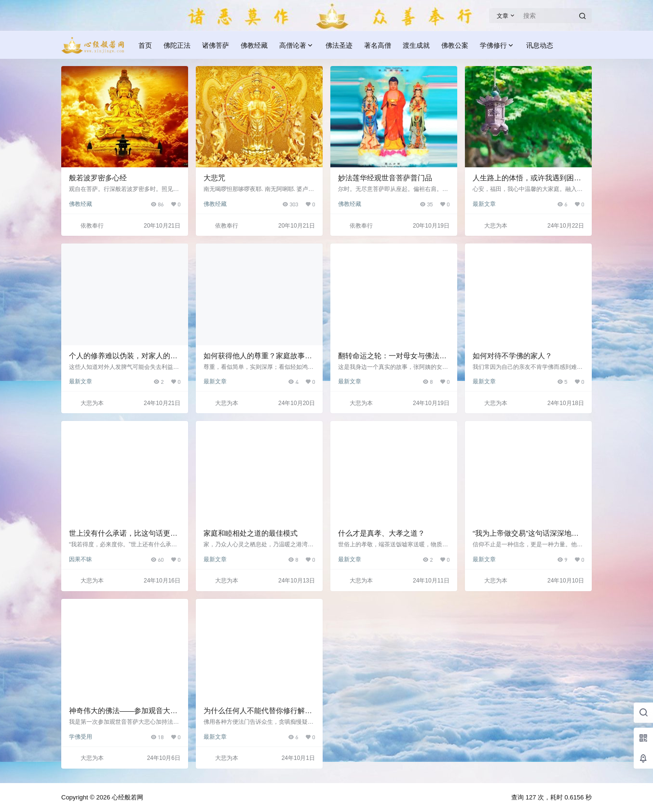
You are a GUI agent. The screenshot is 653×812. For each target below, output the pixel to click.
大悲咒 (214, 178)
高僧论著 (297, 46)
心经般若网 (127, 797)
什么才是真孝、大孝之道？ (381, 533)
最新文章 (484, 204)
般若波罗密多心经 (98, 178)
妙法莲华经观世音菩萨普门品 (385, 178)
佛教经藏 (81, 204)
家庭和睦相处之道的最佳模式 (251, 533)
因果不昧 (81, 559)
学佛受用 (81, 737)
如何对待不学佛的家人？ (512, 356)
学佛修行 (497, 46)
